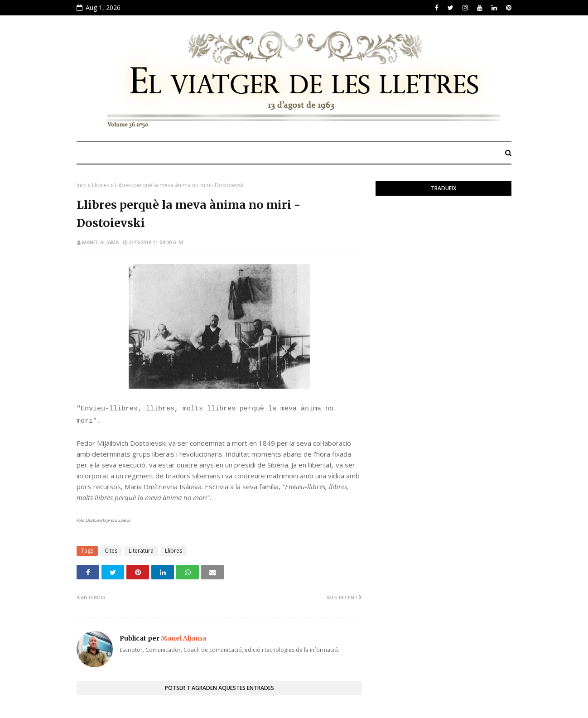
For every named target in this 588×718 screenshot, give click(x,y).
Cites (111, 551)
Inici (82, 185)
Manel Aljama (100, 242)
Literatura (141, 551)
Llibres (101, 185)
